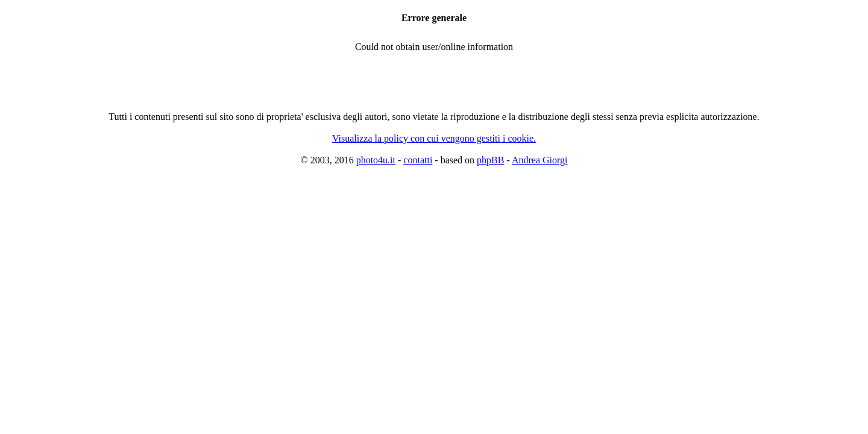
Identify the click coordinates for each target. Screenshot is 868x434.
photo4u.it (376, 160)
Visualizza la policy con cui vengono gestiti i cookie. (434, 138)
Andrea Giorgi (540, 160)
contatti (418, 160)
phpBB (490, 160)
